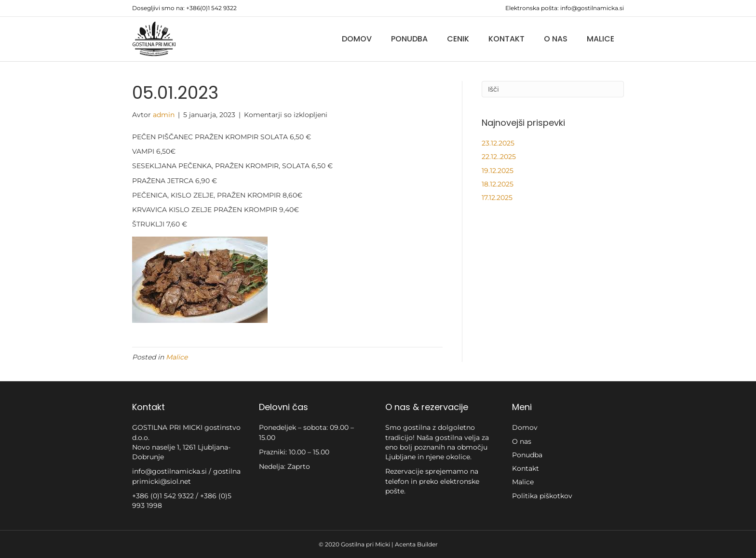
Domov (357, 39)
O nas (556, 39)
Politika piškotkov (542, 496)
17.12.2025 (497, 198)
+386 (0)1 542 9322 (164, 496)
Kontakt (506, 39)
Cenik (458, 39)
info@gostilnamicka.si (592, 8)
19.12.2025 (498, 171)
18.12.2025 (498, 184)
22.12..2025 (499, 157)
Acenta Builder (416, 544)
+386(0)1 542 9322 (211, 8)
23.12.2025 (498, 143)
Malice (601, 39)
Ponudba (409, 39)
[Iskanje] (553, 89)
